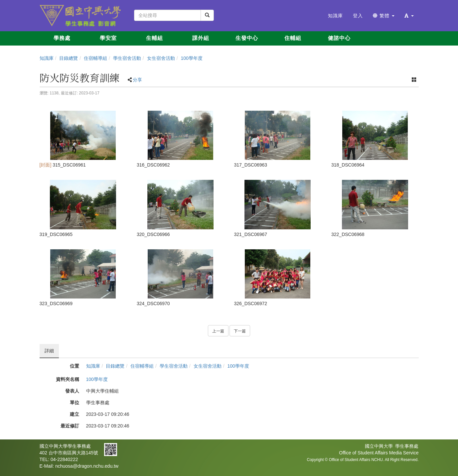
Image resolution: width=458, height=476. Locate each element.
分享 (137, 80)
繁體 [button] (384, 16)
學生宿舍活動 (127, 58)
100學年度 (191, 58)
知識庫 (47, 58)
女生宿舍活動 (161, 58)
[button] (409, 16)
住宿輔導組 (95, 58)
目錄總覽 (69, 58)
